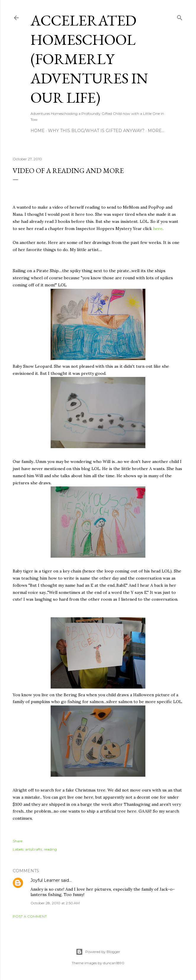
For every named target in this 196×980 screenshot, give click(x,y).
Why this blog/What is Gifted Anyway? (96, 131)
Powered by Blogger (98, 952)
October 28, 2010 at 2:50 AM (55, 903)
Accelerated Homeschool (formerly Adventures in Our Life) (89, 59)
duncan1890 (114, 963)
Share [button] (18, 841)
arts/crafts (34, 849)
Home (38, 131)
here (158, 229)
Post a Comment (30, 916)
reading (50, 849)
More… (156, 131)
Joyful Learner (45, 880)
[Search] (180, 16)
